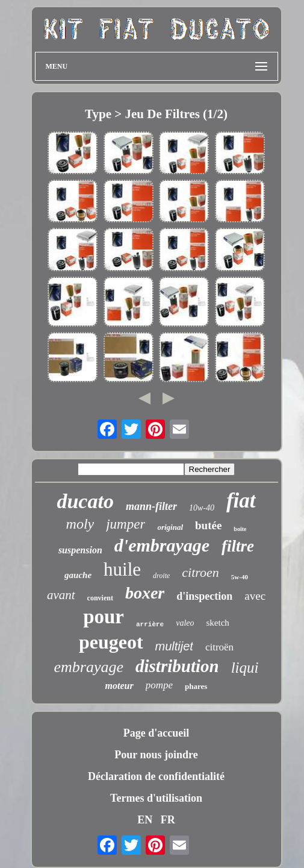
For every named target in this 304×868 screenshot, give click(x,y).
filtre (238, 546)
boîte (240, 529)
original (170, 527)
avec (255, 596)
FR (168, 820)
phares (196, 686)
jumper (126, 524)
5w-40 (240, 577)
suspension (80, 550)
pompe (159, 685)
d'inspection (204, 596)
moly (80, 524)
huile (122, 569)
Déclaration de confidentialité (156, 776)
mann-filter (151, 506)
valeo (185, 623)
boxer (145, 593)
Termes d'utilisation (156, 798)
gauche (78, 575)
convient (100, 598)
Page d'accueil (156, 733)
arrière (150, 624)
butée (208, 525)
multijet (174, 646)
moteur (119, 686)
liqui (245, 668)
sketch (218, 623)
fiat (241, 501)
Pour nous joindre (156, 755)
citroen (200, 572)
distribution (177, 666)
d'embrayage (162, 545)
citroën (219, 647)
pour (104, 617)
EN (145, 820)
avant (61, 595)
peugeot (111, 642)
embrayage (89, 667)
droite (161, 576)
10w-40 (202, 508)
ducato (85, 501)
